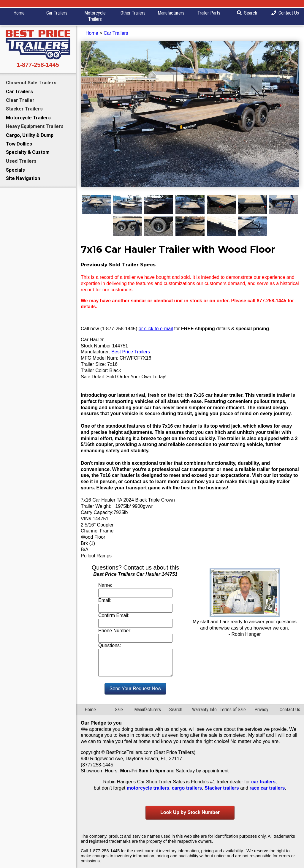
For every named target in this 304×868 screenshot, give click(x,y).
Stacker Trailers (24, 109)
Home (19, 13)
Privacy (261, 710)
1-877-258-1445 (38, 65)
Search (247, 13)
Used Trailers (21, 161)
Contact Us (285, 13)
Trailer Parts (209, 13)
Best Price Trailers (131, 352)
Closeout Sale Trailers (31, 83)
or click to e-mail (156, 329)
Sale (119, 710)
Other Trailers (133, 13)
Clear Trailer (20, 100)
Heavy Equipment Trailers (35, 126)
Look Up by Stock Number (190, 812)
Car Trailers (57, 13)
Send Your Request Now (135, 688)
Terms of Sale (233, 710)
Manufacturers (171, 13)
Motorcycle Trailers (95, 16)
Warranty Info (204, 710)
